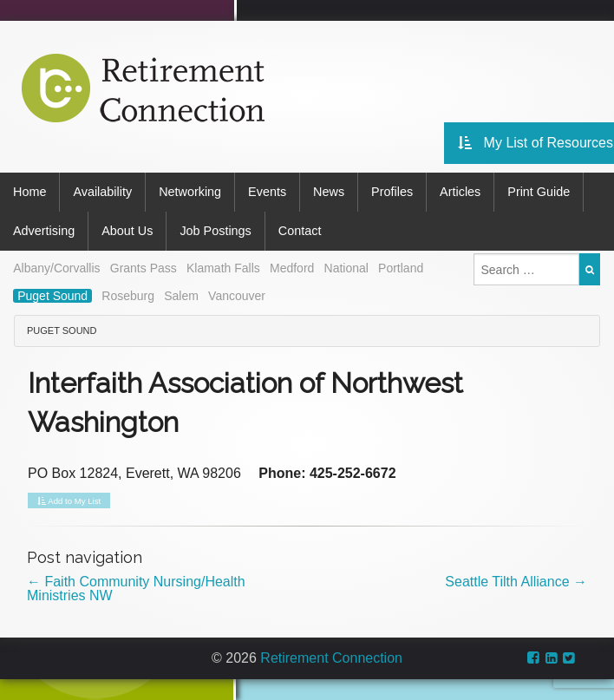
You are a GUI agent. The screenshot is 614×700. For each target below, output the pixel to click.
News (329, 192)
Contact (300, 231)
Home (29, 192)
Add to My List (69, 501)
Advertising (44, 231)
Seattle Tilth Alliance (516, 582)
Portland (401, 268)
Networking (190, 192)
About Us (127, 231)
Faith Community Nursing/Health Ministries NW (136, 589)
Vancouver (237, 296)
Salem (181, 296)
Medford (292, 268)
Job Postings (215, 231)
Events (267, 192)
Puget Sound (52, 296)
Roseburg (128, 296)
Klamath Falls (223, 268)
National (346, 268)
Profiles (392, 192)
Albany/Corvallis (56, 268)
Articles (460, 192)
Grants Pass (144, 268)
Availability (102, 192)
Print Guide (539, 192)
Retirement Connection (331, 658)
